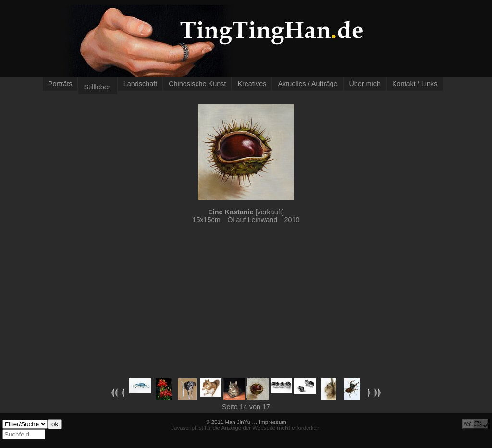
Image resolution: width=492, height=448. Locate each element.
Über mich (365, 84)
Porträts (60, 84)
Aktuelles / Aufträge (307, 84)
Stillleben (98, 87)
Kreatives (252, 84)
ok (55, 424)
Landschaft (140, 84)
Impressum (273, 422)
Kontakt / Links (415, 84)
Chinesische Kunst (197, 84)
